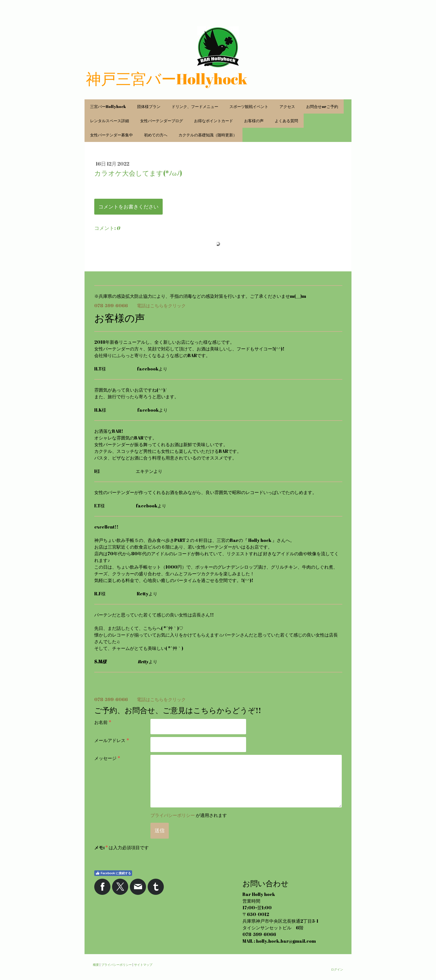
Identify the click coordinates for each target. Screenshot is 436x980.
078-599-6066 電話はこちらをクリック (140, 306)
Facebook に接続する (113, 873)
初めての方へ (156, 135)
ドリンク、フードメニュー (195, 106)
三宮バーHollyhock (108, 106)
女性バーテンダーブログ (162, 121)
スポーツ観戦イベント (249, 106)
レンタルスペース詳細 (110, 121)
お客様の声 (254, 121)
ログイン (337, 969)
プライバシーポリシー (173, 815)
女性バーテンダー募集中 (112, 135)
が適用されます (189, 815)
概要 (96, 965)
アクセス (287, 106)
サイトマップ (143, 965)
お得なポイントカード (214, 121)
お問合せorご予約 (322, 106)
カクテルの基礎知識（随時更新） (208, 135)
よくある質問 (286, 121)
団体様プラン (149, 106)
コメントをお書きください (128, 207)
